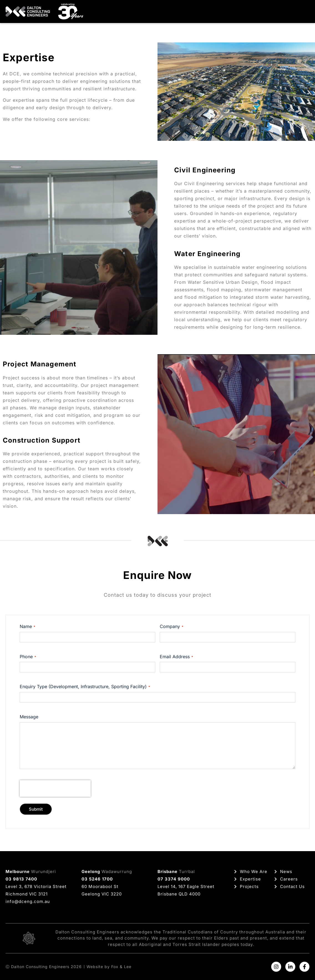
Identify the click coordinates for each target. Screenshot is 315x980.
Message (29, 717)
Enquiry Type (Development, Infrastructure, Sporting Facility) (85, 686)
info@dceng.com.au (28, 901)
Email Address (176, 657)
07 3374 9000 (174, 879)
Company (172, 626)
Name (27, 626)
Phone (28, 657)
